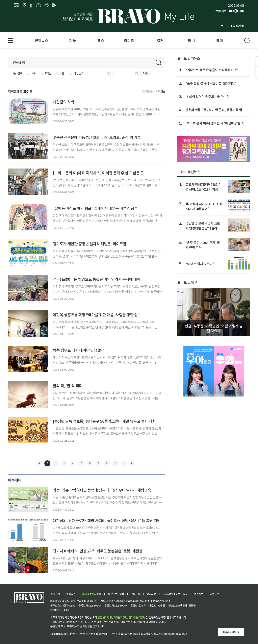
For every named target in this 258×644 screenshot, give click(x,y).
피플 (72, 40)
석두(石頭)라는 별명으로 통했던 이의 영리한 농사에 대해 (97, 279)
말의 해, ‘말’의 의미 (68, 385)
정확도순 (148, 91)
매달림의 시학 (63, 102)
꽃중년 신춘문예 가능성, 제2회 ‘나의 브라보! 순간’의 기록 (97, 137)
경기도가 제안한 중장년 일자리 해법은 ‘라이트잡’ (90, 244)
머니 (191, 40)
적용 (145, 73)
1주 (33, 73)
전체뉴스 (41, 40)
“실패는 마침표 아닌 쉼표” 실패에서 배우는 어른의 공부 (95, 208)
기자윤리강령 (120, 617)
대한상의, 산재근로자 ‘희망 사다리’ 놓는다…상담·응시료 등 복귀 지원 (107, 520)
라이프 (129, 40)
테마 (220, 40)
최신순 (162, 91)
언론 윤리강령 (105, 617)
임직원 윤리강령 (137, 617)
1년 (62, 73)
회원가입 (238, 26)
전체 (20, 73)
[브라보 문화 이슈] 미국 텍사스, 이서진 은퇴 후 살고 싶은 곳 (98, 173)
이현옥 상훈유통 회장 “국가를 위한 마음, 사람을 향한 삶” (96, 315)
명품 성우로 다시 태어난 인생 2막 (78, 350)
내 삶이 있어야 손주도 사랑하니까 (208, 96)
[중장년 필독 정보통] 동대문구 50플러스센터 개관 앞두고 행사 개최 (104, 421)
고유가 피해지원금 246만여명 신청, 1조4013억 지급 (203, 187)
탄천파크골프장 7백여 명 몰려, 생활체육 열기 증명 (215, 110)
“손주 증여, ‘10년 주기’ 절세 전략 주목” (203, 245)
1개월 (48, 73)
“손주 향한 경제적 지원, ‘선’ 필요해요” (211, 83)
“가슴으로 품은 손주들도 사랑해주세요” (212, 70)
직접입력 (78, 73)
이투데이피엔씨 (77, 634)
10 (124, 463)
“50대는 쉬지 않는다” (200, 264)
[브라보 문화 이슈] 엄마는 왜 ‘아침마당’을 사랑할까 (216, 123)
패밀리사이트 (229, 632)
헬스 (101, 40)
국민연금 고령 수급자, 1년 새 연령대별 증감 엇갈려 (203, 225)
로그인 (225, 26)
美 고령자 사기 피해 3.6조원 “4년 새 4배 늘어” (204, 206)
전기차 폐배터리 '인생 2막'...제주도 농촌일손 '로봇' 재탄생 (98, 551)
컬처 (160, 40)
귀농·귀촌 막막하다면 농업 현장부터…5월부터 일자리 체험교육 (102, 490)
